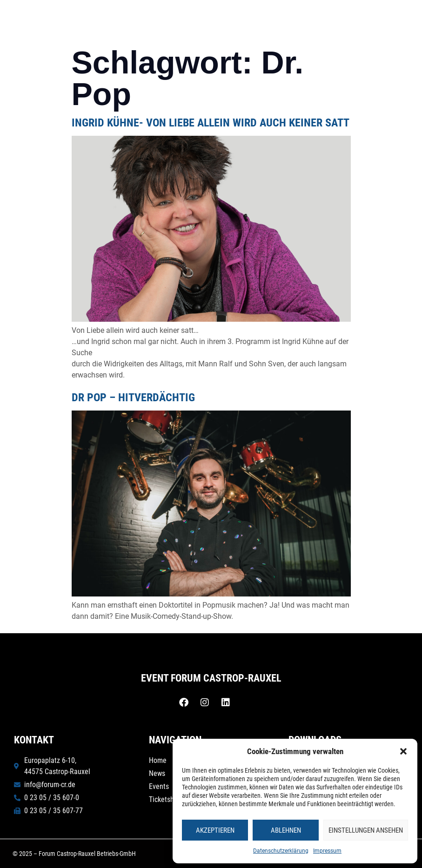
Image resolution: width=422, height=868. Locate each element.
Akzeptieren (215, 830)
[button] (403, 751)
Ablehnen (286, 830)
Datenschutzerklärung (281, 851)
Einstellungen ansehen (366, 830)
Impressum (327, 851)
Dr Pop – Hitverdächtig (133, 398)
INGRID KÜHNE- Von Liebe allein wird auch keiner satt (211, 123)
